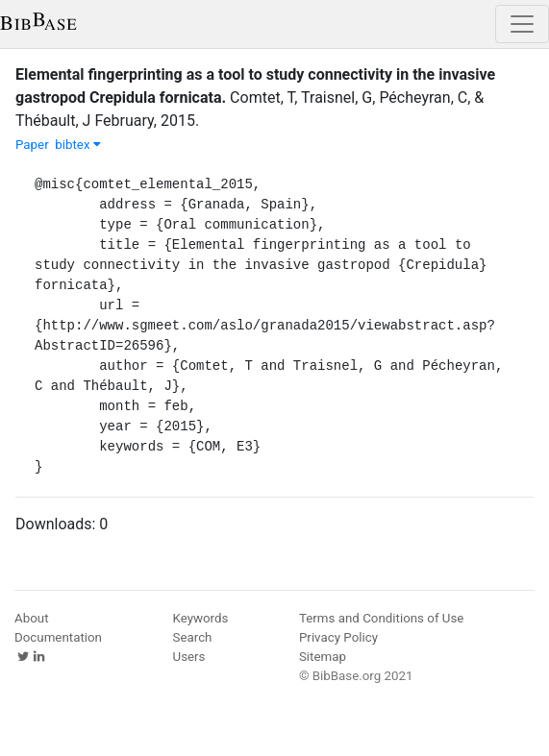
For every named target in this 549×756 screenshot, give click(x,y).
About (32, 618)
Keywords (201, 618)
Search (193, 637)
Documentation (58, 637)
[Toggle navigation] (522, 24)
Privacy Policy (338, 637)
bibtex (78, 145)
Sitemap (323, 657)
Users (189, 657)
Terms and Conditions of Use (381, 618)
